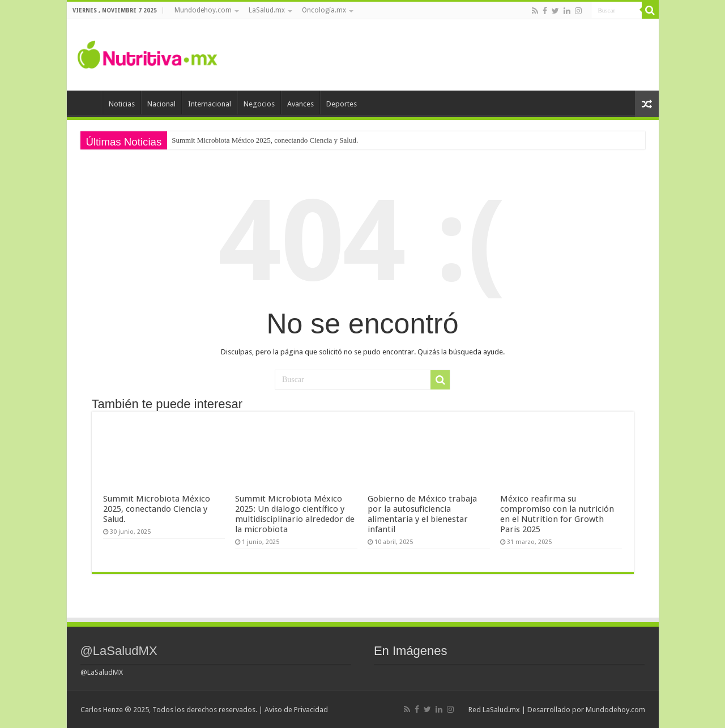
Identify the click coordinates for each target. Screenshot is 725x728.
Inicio (87, 102)
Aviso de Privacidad (296, 710)
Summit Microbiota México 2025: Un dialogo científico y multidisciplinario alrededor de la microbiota (295, 514)
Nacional (161, 104)
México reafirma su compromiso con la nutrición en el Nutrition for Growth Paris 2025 (557, 514)
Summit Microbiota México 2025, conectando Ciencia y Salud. (265, 140)
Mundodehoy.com (203, 10)
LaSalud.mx (267, 10)
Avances (300, 104)
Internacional (210, 104)
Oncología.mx (324, 10)
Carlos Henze (102, 710)
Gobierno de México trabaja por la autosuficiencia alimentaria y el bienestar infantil (422, 514)
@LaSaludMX (119, 651)
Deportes (342, 104)
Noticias (122, 104)
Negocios (259, 104)
